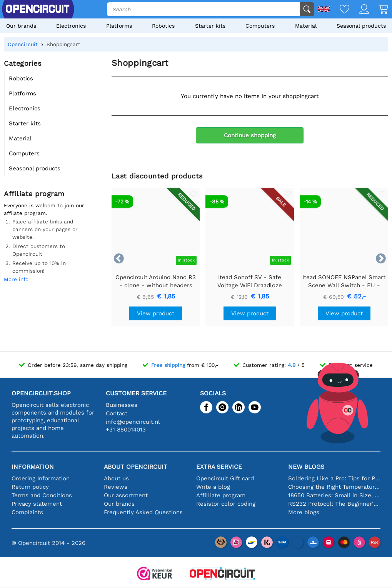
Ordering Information (41, 478)
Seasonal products (361, 26)
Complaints (27, 512)
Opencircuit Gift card (225, 478)
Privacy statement (37, 504)
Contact (117, 413)
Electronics (71, 26)
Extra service (219, 467)
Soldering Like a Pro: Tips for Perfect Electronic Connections (334, 478)
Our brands (21, 26)
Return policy (30, 487)
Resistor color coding (226, 504)
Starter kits (210, 26)
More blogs (304, 512)
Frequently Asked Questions (143, 512)
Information (33, 467)
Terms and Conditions (42, 495)
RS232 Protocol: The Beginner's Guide (334, 504)
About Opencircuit (136, 467)
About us (116, 478)
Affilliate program (221, 495)
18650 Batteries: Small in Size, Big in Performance (334, 495)
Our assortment (126, 495)
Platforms (119, 26)
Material (306, 26)
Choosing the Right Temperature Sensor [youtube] (334, 487)
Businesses (122, 405)
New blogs (306, 467)
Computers (260, 26)
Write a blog (213, 487)
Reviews (116, 487)
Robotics (163, 26)
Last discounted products (157, 176)
